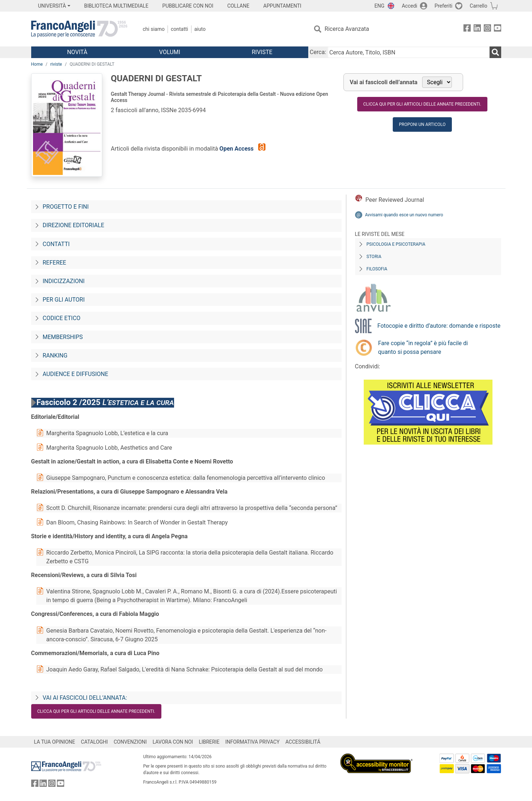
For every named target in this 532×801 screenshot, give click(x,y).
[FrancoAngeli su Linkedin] (477, 29)
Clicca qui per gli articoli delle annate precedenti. (422, 104)
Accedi (410, 6)
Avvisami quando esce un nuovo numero (404, 215)
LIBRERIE (209, 742)
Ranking (55, 355)
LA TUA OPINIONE (55, 742)
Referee (55, 263)
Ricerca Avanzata (347, 29)
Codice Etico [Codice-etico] (62, 318)
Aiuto (200, 29)
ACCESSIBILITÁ (303, 742)
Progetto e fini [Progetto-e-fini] (66, 207)
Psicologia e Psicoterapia (396, 244)
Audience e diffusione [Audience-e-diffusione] (76, 374)
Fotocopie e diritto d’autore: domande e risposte (439, 326)
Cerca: (318, 52)
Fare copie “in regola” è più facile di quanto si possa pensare (423, 348)
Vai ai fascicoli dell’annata (383, 82)
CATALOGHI (94, 742)
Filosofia (377, 269)
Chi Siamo (154, 29)
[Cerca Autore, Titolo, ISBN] (408, 52)
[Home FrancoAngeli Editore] (79, 29)
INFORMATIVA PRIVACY (252, 742)
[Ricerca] (495, 52)
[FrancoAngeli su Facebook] (467, 29)
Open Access (237, 149)
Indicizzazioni (64, 281)
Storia (374, 257)
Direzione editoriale (74, 225)
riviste (56, 64)
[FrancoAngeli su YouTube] (498, 29)
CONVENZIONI (130, 742)
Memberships (63, 337)
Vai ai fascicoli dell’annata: (85, 698)
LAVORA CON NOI (173, 742)
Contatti (180, 29)
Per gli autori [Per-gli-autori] (64, 300)
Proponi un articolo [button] (422, 124)
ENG (380, 6)
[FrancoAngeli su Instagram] (487, 29)
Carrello (478, 6)
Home (37, 64)
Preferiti (443, 6)
